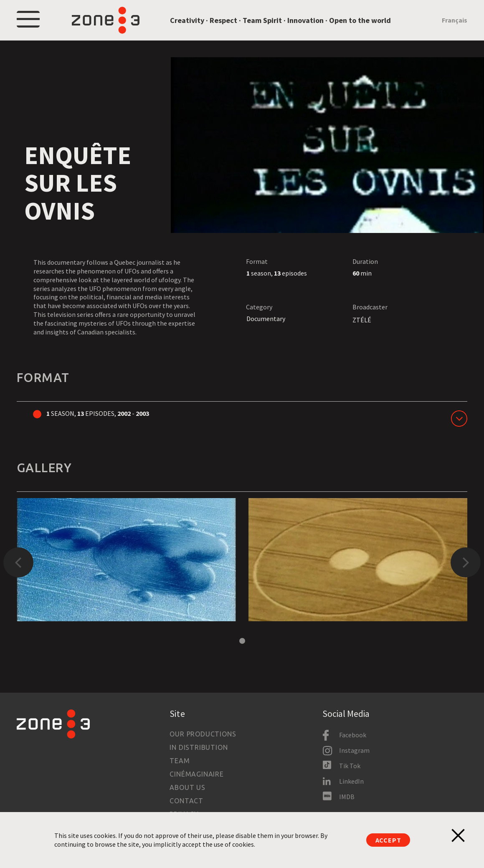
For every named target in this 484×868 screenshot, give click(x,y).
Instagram (354, 750)
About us (187, 787)
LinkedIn (351, 781)
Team (180, 761)
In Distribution (199, 747)
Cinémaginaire (196, 774)
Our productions (203, 734)
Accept (388, 840)
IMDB (347, 797)
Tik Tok (350, 766)
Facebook (353, 735)
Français (455, 20)
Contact (186, 801)
